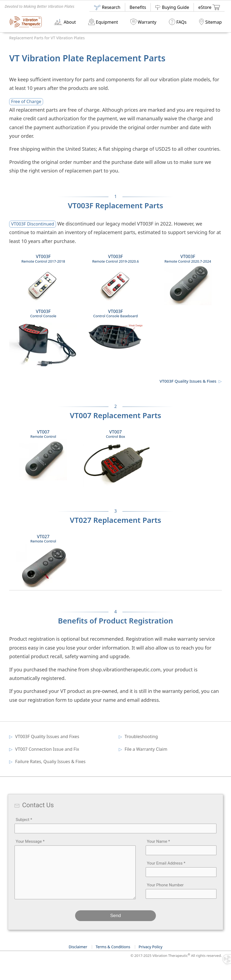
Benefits (138, 7)
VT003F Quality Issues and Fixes (47, 736)
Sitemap (210, 22)
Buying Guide (172, 7)
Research (107, 7)
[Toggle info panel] (227, 959)
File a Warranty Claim (146, 749)
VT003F (43, 281)
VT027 (43, 562)
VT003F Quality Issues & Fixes (188, 381)
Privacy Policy (150, 947)
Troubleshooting (142, 736)
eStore (209, 7)
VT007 (43, 455)
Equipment (103, 22)
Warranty (143, 22)
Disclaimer (78, 947)
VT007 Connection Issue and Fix (47, 749)
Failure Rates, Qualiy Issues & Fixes (50, 762)
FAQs (178, 22)
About (65, 22)
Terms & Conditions (113, 947)
